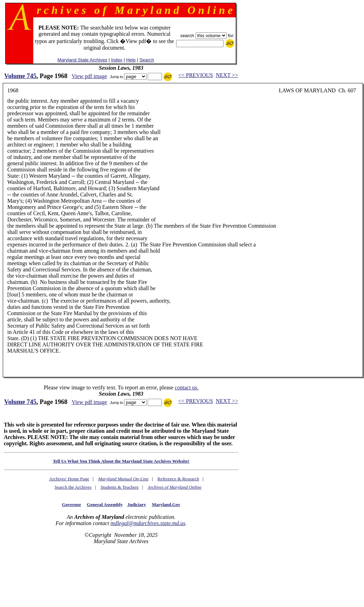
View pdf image (89, 76)
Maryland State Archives (83, 60)
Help (131, 60)
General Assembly (105, 504)
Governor (72, 504)
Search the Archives (73, 487)
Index (117, 60)
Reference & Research (178, 479)
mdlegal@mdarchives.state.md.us (148, 523)
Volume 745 (20, 76)
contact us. (187, 387)
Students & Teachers (120, 487)
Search (147, 60)
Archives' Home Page (69, 479)
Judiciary (137, 504)
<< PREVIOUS (196, 75)
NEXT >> (227, 75)
